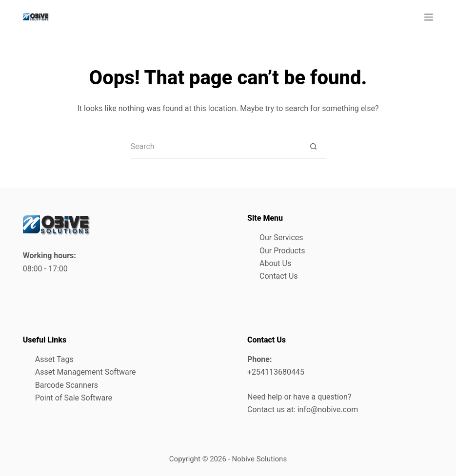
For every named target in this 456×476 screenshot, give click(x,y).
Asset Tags (54, 359)
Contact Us (279, 276)
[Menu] (429, 17)
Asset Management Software (86, 372)
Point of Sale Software (74, 398)
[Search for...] (216, 147)
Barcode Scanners (67, 385)
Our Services (281, 238)
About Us (275, 263)
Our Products (282, 251)
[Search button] (314, 147)
